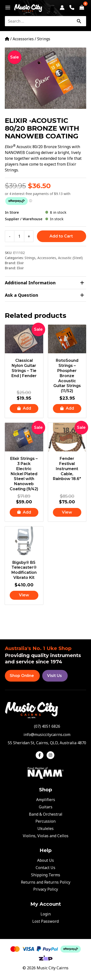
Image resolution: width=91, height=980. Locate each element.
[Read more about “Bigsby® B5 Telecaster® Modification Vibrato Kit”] (24, 595)
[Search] (79, 21)
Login (46, 914)
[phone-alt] (46, 726)
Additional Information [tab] (45, 283)
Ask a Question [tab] (45, 295)
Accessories (23, 39)
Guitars (46, 807)
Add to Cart (61, 236)
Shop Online (22, 676)
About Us (45, 860)
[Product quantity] (19, 236)
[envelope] (45, 735)
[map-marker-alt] (45, 743)
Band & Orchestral (46, 814)
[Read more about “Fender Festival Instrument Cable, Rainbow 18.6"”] (67, 512)
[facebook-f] (41, 755)
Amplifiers (46, 800)
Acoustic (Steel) (70, 258)
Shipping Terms (46, 875)
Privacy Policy (46, 889)
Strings (44, 39)
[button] (24, 409)
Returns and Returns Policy (46, 882)
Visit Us (54, 676)
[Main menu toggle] (6, 8)
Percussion (45, 821)
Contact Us (45, 868)
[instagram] (51, 755)
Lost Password (45, 921)
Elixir (20, 263)
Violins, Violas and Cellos (46, 836)
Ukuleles (45, 828)
